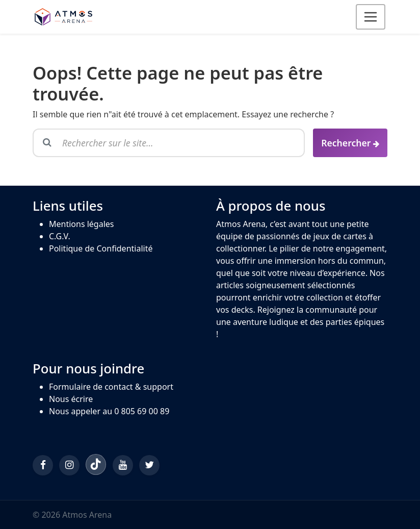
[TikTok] (96, 464)
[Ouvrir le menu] (371, 17)
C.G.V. (60, 236)
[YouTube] (123, 465)
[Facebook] (43, 465)
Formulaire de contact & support (111, 387)
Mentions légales (82, 224)
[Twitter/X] (149, 465)
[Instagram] (69, 465)
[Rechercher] (350, 143)
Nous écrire (71, 399)
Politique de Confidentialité (101, 248)
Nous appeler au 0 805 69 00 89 (109, 411)
